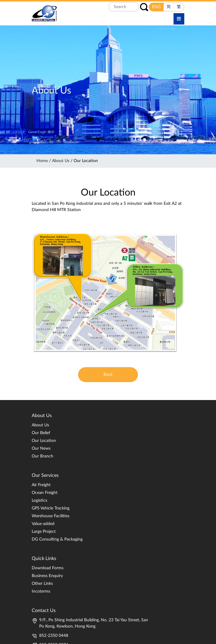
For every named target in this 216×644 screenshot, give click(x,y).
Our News (41, 448)
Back (108, 375)
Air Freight (41, 485)
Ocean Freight (45, 493)
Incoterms (41, 591)
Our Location (44, 441)
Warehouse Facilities (51, 516)
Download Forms (48, 568)
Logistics (39, 500)
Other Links (42, 584)
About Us (61, 161)
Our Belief (41, 433)
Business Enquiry (47, 576)
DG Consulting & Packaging (57, 539)
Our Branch (42, 456)
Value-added (43, 524)
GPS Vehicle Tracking (51, 508)
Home (42, 161)
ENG (156, 7)
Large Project (44, 532)
